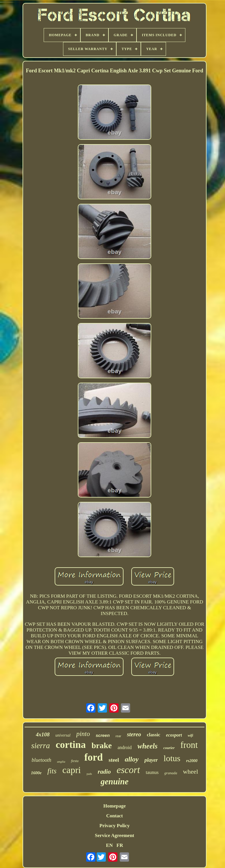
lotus (172, 758)
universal (63, 735)
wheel (190, 771)
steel (114, 760)
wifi (190, 735)
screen (103, 735)
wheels (147, 746)
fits (52, 771)
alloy (132, 759)
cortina (71, 745)
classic (154, 735)
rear (118, 736)
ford (93, 757)
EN (109, 845)
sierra (41, 746)
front (189, 745)
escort (128, 770)
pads (89, 774)
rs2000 (192, 761)
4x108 (43, 734)
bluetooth (41, 760)
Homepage (114, 806)
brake (102, 745)
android (125, 747)
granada (171, 773)
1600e (36, 773)
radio (104, 772)
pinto (83, 734)
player (151, 760)
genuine (115, 781)
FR (120, 845)
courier (169, 748)
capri (72, 770)
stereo (134, 734)
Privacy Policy (115, 826)
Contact (115, 816)
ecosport (174, 735)
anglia (61, 761)
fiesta (75, 761)
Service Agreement (115, 835)
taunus (152, 772)
